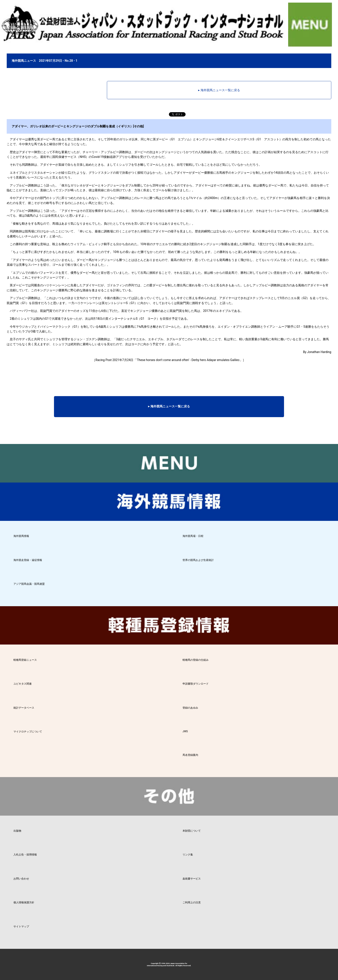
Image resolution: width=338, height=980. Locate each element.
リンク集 (188, 855)
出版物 (17, 831)
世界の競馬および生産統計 (198, 560)
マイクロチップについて (28, 732)
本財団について (192, 831)
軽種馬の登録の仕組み (196, 660)
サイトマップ (21, 927)
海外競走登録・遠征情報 (28, 560)
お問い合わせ (21, 879)
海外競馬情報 (21, 536)
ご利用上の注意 (192, 902)
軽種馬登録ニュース (25, 660)
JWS (185, 731)
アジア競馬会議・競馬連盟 (29, 584)
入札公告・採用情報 (25, 855)
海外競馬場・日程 (193, 536)
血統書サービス (192, 879)
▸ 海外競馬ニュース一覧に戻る (219, 90)
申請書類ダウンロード (196, 684)
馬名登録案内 (190, 755)
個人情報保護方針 (24, 902)
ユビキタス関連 (23, 684)
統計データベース (24, 708)
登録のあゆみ (190, 708)
